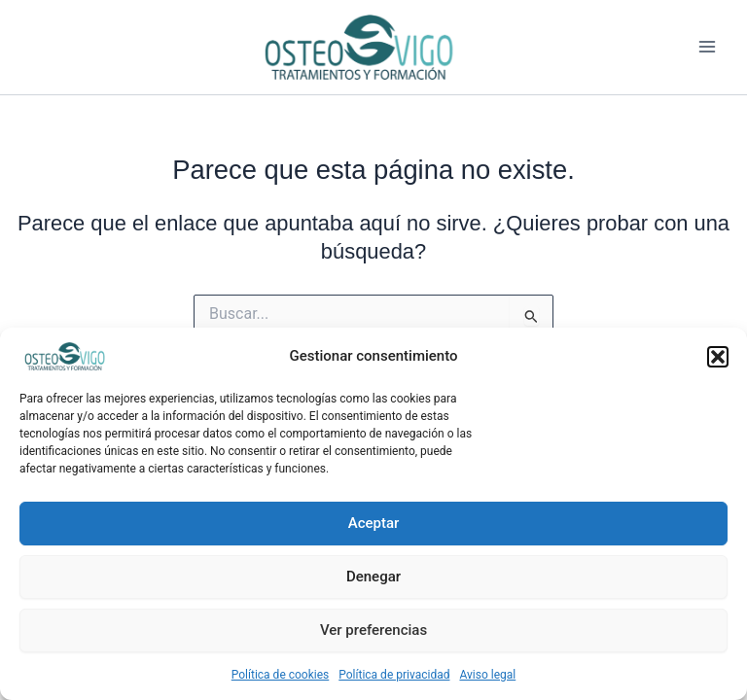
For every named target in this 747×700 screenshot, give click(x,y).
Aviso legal (487, 675)
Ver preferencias (373, 630)
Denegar (373, 577)
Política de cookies (281, 675)
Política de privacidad (394, 675)
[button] (718, 357)
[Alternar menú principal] (707, 48)
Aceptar (374, 523)
